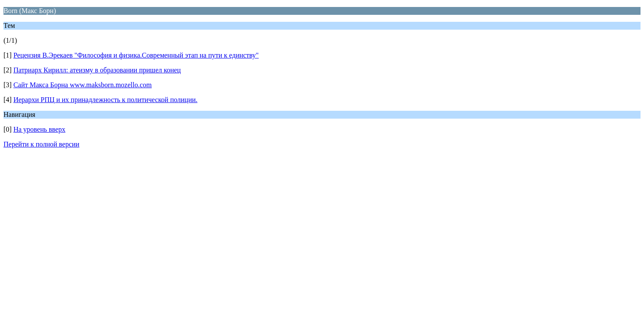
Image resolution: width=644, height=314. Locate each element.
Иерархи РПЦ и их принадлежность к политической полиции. (106, 100)
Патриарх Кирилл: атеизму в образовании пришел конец (97, 70)
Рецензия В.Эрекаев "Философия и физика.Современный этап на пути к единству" (136, 55)
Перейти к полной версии (41, 144)
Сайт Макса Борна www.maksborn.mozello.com (83, 85)
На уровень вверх (39, 129)
